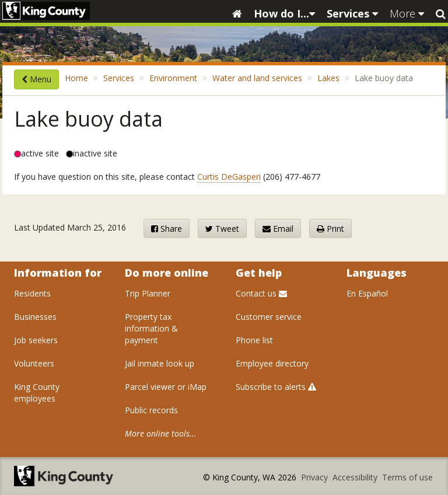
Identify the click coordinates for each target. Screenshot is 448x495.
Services (352, 13)
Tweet (222, 229)
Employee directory (272, 363)
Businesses (35, 317)
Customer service (269, 317)
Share (167, 229)
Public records (151, 410)
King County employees (37, 393)
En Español (367, 293)
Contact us (261, 293)
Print (330, 229)
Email (278, 229)
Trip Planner (148, 293)
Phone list (254, 340)
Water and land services (257, 78)
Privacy (316, 477)
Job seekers (36, 340)
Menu (36, 79)
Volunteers (34, 363)
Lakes (328, 78)
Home (76, 78)
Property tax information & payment (151, 328)
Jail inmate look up (160, 363)
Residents (32, 293)
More (407, 13)
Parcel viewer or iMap (166, 387)
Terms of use (407, 477)
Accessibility (356, 477)
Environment (173, 78)
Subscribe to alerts (276, 387)
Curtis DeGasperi (229, 177)
